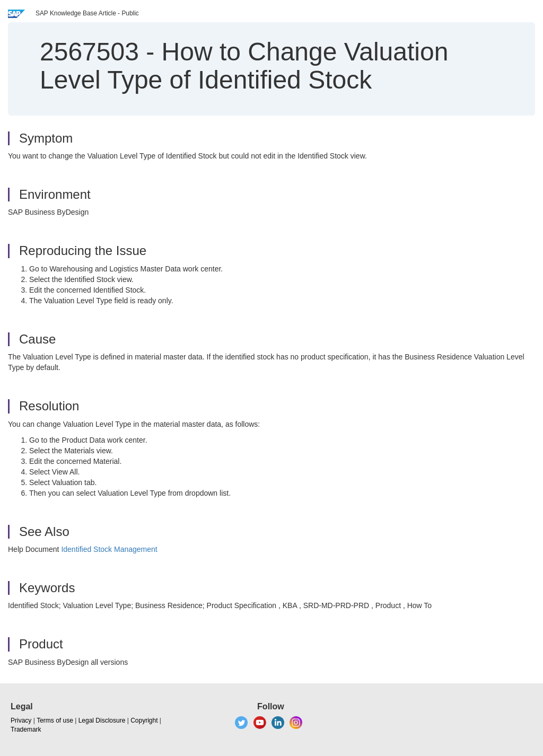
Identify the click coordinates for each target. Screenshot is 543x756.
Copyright (144, 720)
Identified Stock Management (109, 549)
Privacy (21, 720)
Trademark (26, 729)
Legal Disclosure (102, 720)
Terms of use (55, 720)
